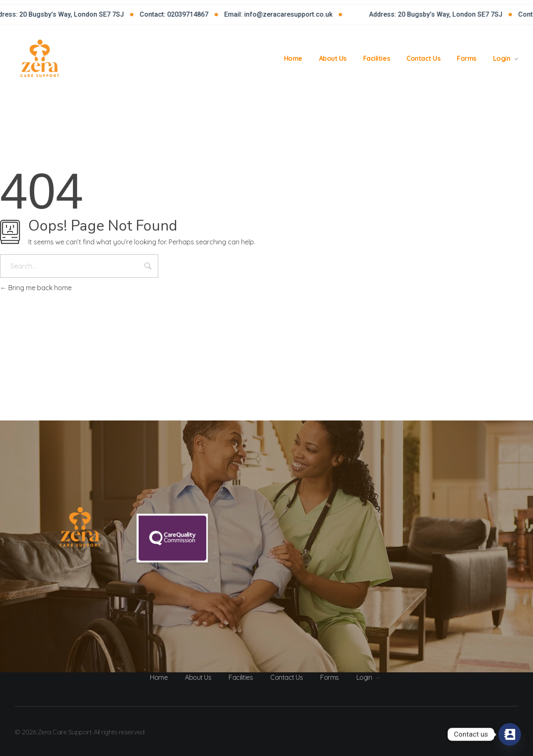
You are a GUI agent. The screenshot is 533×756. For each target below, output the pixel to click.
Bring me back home (36, 288)
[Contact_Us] (510, 734)
